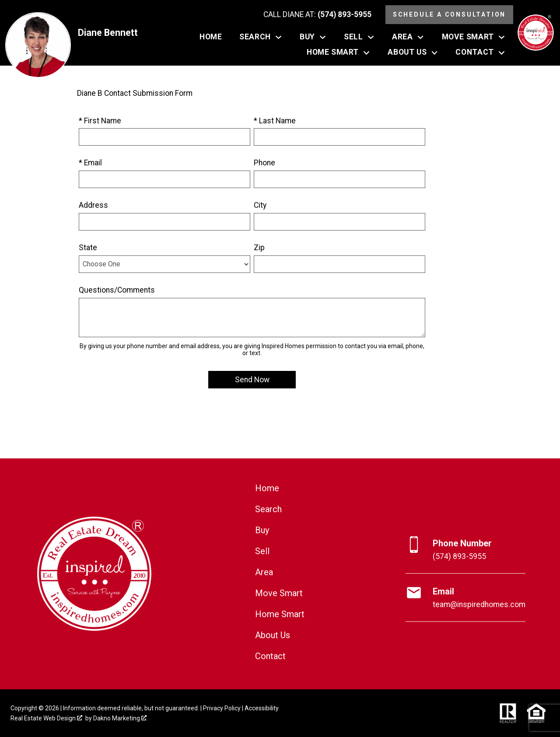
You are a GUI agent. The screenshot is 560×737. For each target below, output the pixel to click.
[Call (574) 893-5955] (317, 15)
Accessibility (262, 708)
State (88, 248)
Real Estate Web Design (46, 718)
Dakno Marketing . (121, 718)
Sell (262, 551)
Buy (262, 530)
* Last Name (275, 121)
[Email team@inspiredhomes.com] (465, 598)
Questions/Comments (117, 290)
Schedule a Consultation (449, 14)
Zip (259, 248)
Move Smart (279, 593)
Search (268, 509)
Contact (270, 656)
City (260, 205)
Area (264, 572)
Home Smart (280, 614)
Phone (264, 163)
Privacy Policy (222, 708)
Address (93, 205)
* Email (90, 163)
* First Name (100, 121)
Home (211, 37)
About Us (273, 635)
